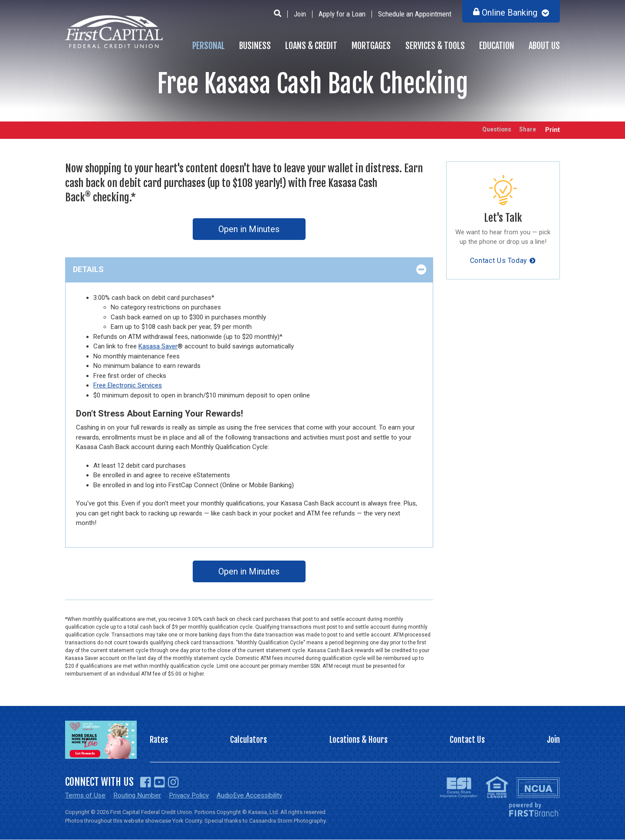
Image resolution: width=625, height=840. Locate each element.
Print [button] (553, 130)
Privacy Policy (192, 796)
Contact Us (467, 740)
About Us (544, 46)
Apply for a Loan (342, 14)
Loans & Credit (311, 46)
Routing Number (138, 796)
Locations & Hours (359, 740)
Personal (209, 46)
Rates (159, 740)
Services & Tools (435, 46)
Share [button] (526, 130)
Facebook (146, 782)
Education (497, 46)
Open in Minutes (249, 229)
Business (255, 46)
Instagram (173, 782)
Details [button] (88, 269)
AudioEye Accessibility (257, 796)
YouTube (160, 782)
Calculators (248, 740)
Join (300, 14)
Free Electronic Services (128, 385)
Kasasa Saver (158, 346)
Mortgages (371, 46)
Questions (490, 130)
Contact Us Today (499, 261)
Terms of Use (86, 796)
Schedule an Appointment (415, 14)
